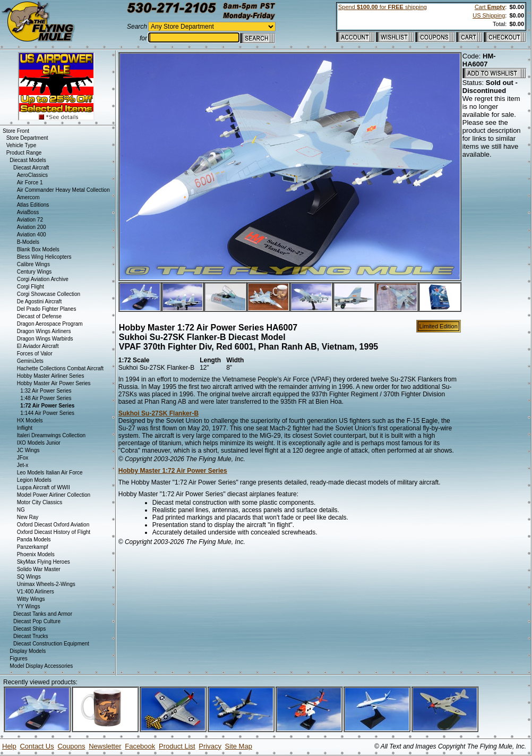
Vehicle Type (22, 145)
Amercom (28, 197)
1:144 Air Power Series (47, 413)
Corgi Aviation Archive (43, 279)
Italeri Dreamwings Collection (52, 435)
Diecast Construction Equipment (51, 644)
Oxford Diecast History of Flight (54, 532)
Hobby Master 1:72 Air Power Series (173, 471)
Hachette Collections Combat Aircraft (60, 368)
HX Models (30, 421)
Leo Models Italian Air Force (50, 473)
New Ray (28, 517)
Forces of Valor (35, 354)
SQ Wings (29, 577)
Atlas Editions (33, 205)
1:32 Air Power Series (46, 391)
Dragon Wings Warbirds (45, 339)
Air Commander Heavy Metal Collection (63, 190)
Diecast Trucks (31, 636)
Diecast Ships (29, 629)
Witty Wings (31, 599)
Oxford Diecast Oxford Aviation (53, 525)
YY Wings (29, 606)
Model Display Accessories (41, 666)
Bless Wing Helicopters (44, 257)
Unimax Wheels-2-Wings (46, 584)
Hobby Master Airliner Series (51, 376)
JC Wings (28, 450)
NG (21, 510)
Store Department (27, 138)
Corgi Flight (31, 287)
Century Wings (35, 272)
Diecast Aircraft (31, 168)
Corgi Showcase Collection (49, 294)
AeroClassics (32, 175)
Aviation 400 (32, 235)
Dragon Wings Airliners (44, 331)
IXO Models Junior (39, 443)
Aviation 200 (32, 227)
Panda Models (34, 540)
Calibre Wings (33, 264)
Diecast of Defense (40, 316)
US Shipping (489, 15)
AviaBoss (28, 212)
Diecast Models (28, 160)
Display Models (28, 651)
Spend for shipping (383, 7)
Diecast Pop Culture (37, 621)
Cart (490, 7)
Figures (18, 659)
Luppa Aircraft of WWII (44, 487)
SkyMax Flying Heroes (44, 562)
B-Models (28, 242)
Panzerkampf (33, 547)
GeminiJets (30, 361)
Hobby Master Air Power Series (54, 383)
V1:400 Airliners (36, 592)
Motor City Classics (40, 502)
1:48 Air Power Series (46, 398)
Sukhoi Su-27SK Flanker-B (158, 413)
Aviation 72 (30, 220)
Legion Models (34, 480)
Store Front (16, 131)
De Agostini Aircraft (39, 301)
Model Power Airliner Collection (54, 495)
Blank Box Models (38, 249)
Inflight (25, 428)
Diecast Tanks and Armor (43, 614)
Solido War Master (39, 569)
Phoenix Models (36, 554)
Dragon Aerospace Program (50, 324)
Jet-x (23, 465)
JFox (23, 458)
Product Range (24, 153)
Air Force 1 (30, 182)
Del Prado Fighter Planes (47, 309)
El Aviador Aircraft (38, 346)
